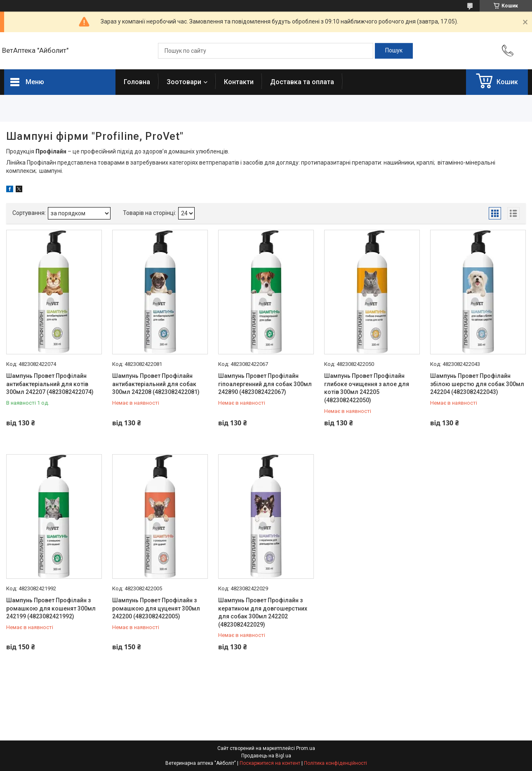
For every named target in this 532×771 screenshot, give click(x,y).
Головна (137, 82)
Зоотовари (184, 82)
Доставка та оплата (302, 82)
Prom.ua (306, 748)
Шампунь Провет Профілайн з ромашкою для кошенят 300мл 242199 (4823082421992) (51, 608)
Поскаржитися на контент (270, 763)
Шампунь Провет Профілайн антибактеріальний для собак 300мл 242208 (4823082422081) (156, 384)
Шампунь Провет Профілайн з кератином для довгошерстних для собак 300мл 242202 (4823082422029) (263, 612)
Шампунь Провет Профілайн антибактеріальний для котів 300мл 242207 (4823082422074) (50, 384)
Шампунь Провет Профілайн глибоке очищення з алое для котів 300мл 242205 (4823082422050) (367, 388)
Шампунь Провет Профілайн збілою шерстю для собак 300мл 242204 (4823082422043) (477, 384)
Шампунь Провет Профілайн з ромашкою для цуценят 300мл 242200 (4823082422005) (156, 608)
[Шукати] (394, 51)
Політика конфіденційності (335, 763)
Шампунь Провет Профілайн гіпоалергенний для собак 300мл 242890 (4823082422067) (265, 384)
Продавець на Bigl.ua (266, 756)
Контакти (239, 82)
